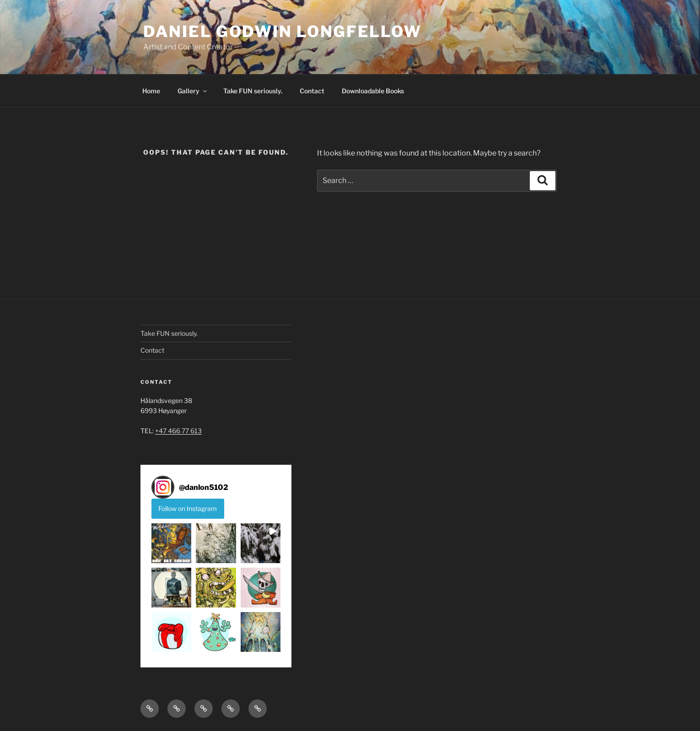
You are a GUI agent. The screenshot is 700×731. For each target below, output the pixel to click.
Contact (312, 91)
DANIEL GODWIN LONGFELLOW (282, 31)
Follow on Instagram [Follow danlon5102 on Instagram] (188, 508)
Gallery (193, 91)
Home (151, 91)
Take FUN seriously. (253, 91)
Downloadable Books (373, 91)
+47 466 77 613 (178, 431)
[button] (171, 543)
